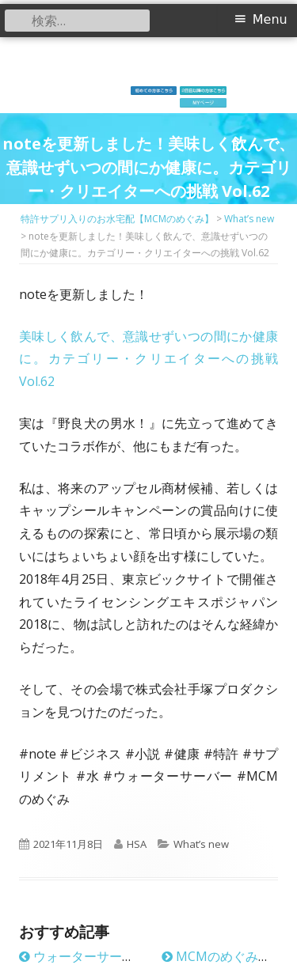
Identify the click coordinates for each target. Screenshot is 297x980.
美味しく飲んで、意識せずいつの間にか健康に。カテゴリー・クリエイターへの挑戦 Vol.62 (148, 359)
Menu (270, 19)
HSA (137, 844)
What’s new (201, 844)
